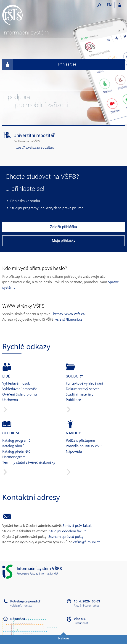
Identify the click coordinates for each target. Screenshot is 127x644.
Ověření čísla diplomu (20, 394)
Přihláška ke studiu (25, 201)
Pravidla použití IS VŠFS (84, 446)
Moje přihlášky (64, 241)
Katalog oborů (13, 446)
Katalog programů (16, 440)
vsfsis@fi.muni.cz (69, 319)
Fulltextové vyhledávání (84, 383)
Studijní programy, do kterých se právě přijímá (47, 208)
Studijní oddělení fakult (67, 531)
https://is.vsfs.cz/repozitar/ (34, 147)
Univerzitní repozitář (34, 135)
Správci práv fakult (77, 525)
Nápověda (74, 451)
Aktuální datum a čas (87, 606)
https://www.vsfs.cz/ (69, 314)
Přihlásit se (39, 64)
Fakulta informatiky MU (44, 574)
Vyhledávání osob (16, 383)
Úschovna (10, 400)
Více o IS (80, 619)
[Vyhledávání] (99, 5)
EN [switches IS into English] (109, 5)
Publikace (73, 400)
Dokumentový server (82, 389)
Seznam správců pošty (66, 536)
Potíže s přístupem (80, 440)
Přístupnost (81, 623)
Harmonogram (14, 457)
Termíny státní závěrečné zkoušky (29, 462)
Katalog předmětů (16, 451)
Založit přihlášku (63, 227)
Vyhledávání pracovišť (20, 389)
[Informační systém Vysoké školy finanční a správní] (28, 15)
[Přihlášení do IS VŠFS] (120, 5)
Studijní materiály (80, 394)
